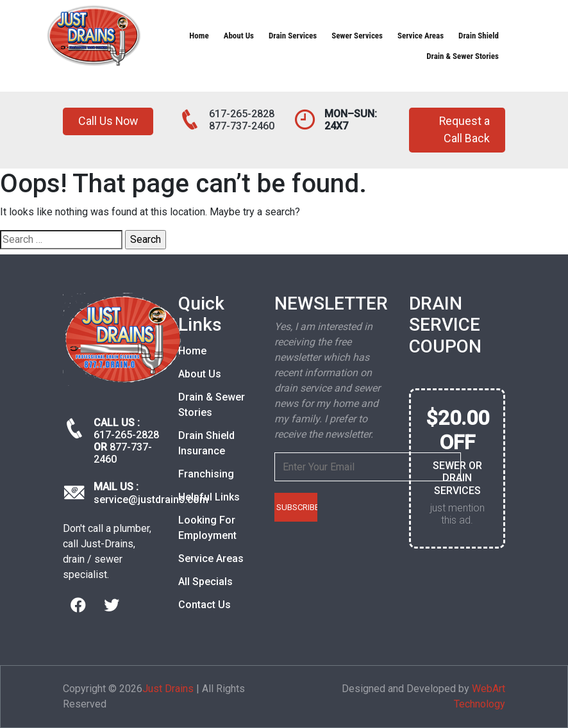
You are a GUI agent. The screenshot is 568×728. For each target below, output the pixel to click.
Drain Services (293, 36)
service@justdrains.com (151, 500)
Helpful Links (209, 497)
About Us (239, 36)
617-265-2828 (242, 114)
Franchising (206, 474)
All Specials (205, 582)
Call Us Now (109, 121)
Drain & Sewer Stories (463, 56)
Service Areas (421, 36)
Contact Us (205, 605)
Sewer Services (357, 36)
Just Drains (168, 689)
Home (199, 36)
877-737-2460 (242, 126)
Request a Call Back (464, 130)
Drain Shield (479, 36)
